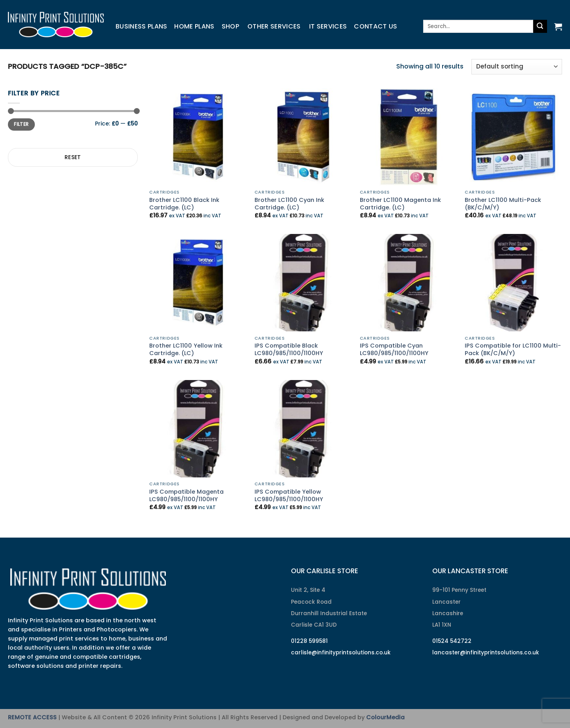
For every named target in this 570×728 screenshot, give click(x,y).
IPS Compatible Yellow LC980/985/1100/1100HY (289, 495)
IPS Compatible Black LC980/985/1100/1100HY (289, 349)
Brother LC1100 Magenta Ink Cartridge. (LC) (400, 204)
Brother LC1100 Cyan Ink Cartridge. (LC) (289, 204)
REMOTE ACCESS (32, 717)
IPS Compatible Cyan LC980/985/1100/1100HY (394, 349)
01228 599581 (309, 641)
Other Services (274, 26)
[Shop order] (517, 67)
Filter (21, 124)
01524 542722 (452, 641)
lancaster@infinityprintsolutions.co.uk (486, 653)
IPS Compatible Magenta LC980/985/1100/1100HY (186, 495)
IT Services (328, 26)
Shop (230, 26)
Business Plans (141, 26)
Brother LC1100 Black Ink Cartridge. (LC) (184, 204)
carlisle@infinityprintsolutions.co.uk (341, 653)
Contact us (375, 26)
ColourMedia (385, 717)
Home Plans (194, 26)
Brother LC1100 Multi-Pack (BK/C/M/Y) (503, 204)
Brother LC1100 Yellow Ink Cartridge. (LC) (186, 349)
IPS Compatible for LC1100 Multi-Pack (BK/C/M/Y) (513, 349)
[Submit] (540, 27)
